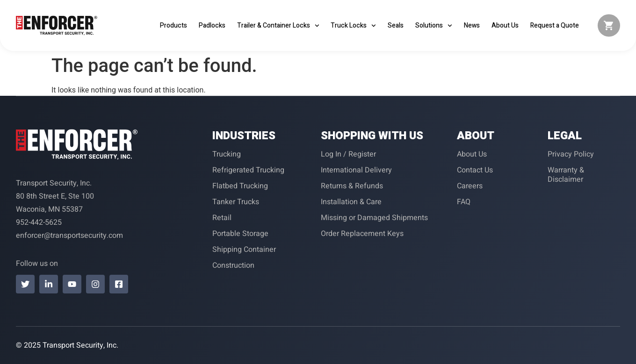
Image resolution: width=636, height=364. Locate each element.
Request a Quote (555, 25)
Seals (396, 25)
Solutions (434, 26)
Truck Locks (353, 26)
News (472, 25)
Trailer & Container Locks (278, 26)
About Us (505, 25)
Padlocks (212, 25)
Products (173, 25)
